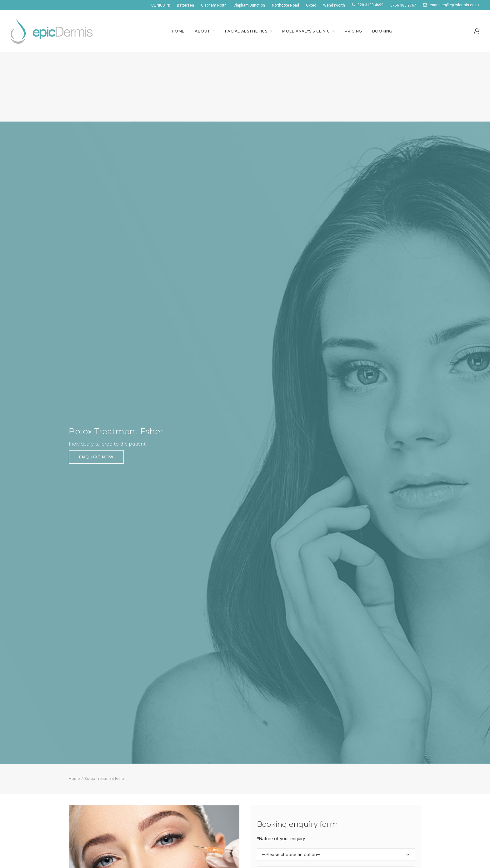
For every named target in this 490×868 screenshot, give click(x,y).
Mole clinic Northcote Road (188, 789)
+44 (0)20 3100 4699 (88, 768)
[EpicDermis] (53, 31)
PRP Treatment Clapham (277, 721)
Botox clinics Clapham (274, 696)
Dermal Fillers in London (184, 713)
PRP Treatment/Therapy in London (196, 696)
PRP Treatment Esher (274, 793)
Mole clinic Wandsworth (367, 713)
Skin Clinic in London (180, 688)
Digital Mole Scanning (365, 760)
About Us (77, 696)
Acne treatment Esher (274, 760)
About (205, 31)
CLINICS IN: (161, 5)
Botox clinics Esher (271, 768)
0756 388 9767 (403, 5)
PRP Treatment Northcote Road (194, 797)
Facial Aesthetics (249, 31)
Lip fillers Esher (266, 776)
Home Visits (80, 705)
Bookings (77, 721)
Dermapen (354, 776)
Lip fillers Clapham (270, 705)
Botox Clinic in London (182, 705)
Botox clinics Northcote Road (190, 772)
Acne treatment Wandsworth (374, 688)
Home (178, 31)
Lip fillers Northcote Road (186, 781)
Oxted (311, 5)
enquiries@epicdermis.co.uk (455, 5)
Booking (382, 31)
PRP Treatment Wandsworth (373, 721)
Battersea (185, 5)
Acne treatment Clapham (277, 688)
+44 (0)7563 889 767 (89, 776)
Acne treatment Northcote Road (194, 764)
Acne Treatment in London (187, 721)
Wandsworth (334, 5)
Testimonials (80, 713)
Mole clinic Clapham (271, 713)
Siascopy (352, 784)
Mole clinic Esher (268, 784)
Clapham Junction (249, 5)
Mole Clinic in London (181, 729)
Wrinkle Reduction (362, 768)
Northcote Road (285, 5)
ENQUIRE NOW (96, 102)
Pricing (353, 31)
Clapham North (214, 5)
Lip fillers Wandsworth (366, 705)
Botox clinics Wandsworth (370, 696)
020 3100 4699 (370, 5)
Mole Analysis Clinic (308, 31)
